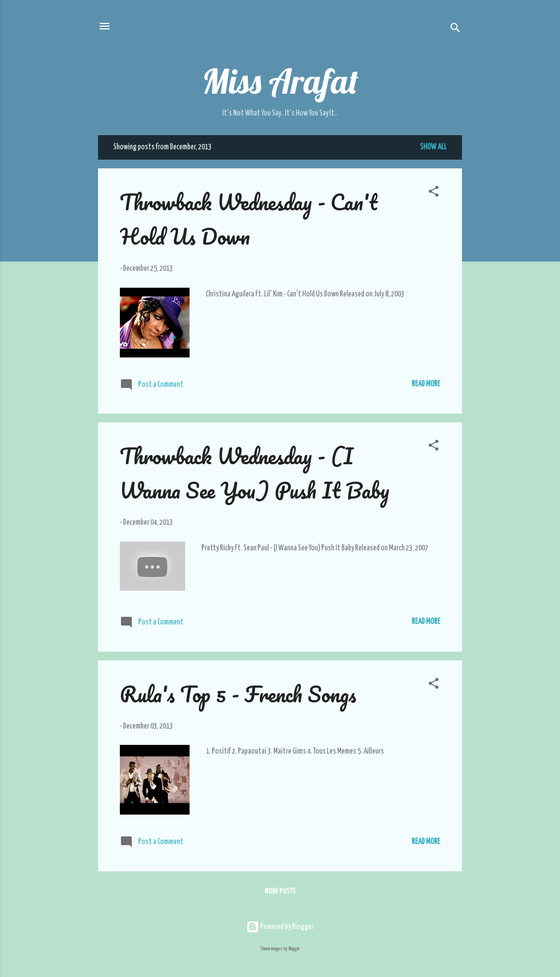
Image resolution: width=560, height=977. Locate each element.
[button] (434, 193)
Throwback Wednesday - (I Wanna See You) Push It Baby (255, 473)
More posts (280, 892)
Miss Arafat (280, 81)
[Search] (455, 30)
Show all (433, 147)
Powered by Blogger (280, 927)
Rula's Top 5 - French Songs (238, 694)
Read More (426, 384)
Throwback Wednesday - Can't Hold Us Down (249, 219)
